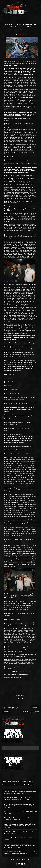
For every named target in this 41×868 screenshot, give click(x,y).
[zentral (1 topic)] (4, 781)
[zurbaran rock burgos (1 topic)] (27, 781)
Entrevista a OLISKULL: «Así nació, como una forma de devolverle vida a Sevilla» (20, 792)
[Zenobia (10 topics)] (5, 785)
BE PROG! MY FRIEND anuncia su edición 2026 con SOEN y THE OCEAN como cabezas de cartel (19, 805)
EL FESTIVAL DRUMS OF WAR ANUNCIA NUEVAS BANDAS (18, 833)
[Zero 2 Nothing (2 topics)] (28, 785)
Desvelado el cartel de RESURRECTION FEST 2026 (19, 838)
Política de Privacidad (24, 860)
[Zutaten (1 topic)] (21, 785)
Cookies (13, 860)
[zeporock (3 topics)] (10, 785)
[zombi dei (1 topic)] (15, 781)
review (12, 70)
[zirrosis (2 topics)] (16, 785)
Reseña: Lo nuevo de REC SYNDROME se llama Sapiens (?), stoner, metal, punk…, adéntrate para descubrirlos (19, 846)
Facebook (14, 671)
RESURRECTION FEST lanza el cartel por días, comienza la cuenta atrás (18, 799)
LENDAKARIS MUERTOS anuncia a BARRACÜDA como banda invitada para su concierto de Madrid (20, 825)
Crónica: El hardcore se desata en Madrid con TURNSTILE (18, 819)
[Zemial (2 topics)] (9, 781)
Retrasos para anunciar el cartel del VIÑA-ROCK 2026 (20, 812)
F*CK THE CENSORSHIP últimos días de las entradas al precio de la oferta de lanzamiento (20, 853)
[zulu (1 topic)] (19, 781)
